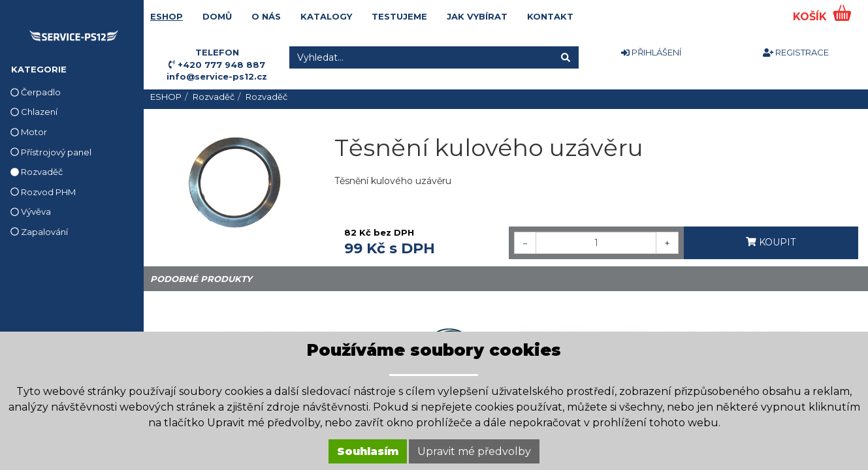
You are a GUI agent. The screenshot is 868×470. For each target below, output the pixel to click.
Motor (29, 132)
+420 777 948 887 (221, 65)
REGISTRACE (796, 52)
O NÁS (266, 16)
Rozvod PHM (43, 192)
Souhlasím (368, 451)
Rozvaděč (37, 172)
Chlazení (34, 112)
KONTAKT (550, 16)
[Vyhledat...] (421, 57)
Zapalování (39, 232)
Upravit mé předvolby (474, 451)
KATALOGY (326, 16)
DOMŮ (217, 16)
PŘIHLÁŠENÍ (651, 52)
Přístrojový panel (51, 152)
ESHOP (167, 16)
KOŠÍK (812, 17)
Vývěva (31, 211)
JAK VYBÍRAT (477, 16)
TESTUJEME (399, 16)
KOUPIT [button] (771, 242)
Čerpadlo (36, 92)
